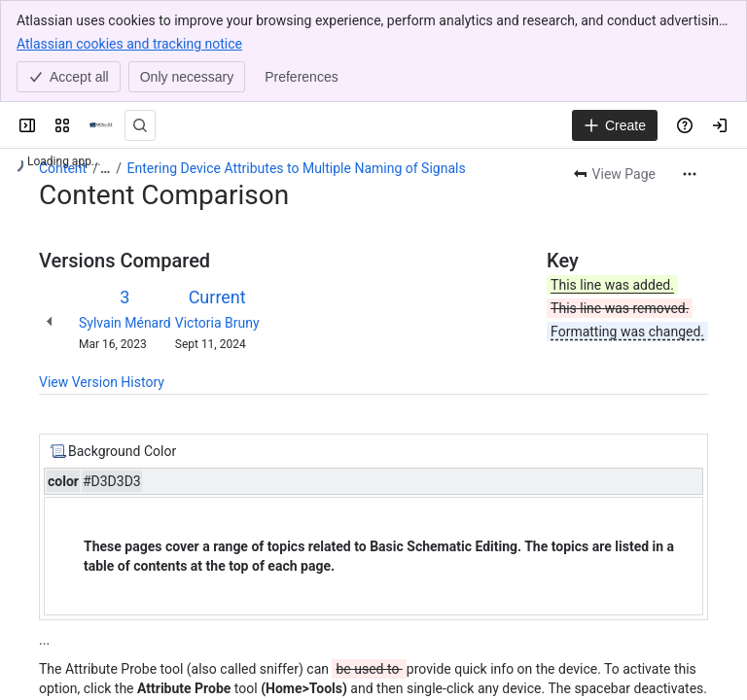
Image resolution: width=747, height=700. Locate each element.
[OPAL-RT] (101, 125)
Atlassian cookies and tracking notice (129, 43)
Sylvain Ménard (125, 323)
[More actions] (690, 174)
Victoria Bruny (217, 323)
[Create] (615, 125)
